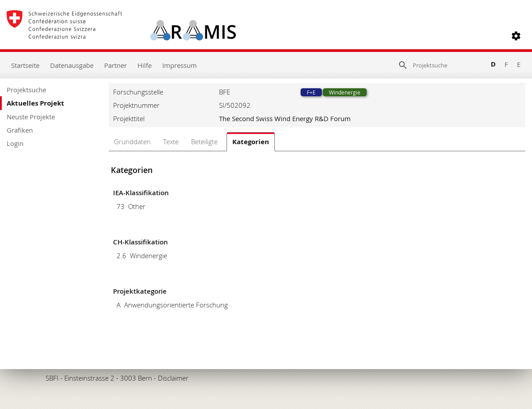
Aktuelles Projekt (35, 103)
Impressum (180, 65)
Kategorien (251, 142)
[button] (516, 36)
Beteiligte (204, 142)
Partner (115, 65)
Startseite (25, 65)
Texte (171, 142)
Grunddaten (132, 142)
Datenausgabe (72, 65)
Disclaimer (173, 378)
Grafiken (20, 130)
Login (15, 143)
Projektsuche (26, 90)
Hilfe (145, 65)
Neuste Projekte (31, 117)
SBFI (52, 378)
